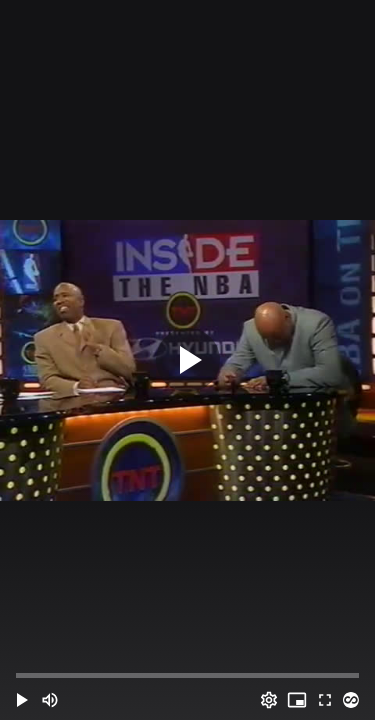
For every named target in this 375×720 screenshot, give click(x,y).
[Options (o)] (269, 700)
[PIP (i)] (297, 700)
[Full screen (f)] (325, 700)
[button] (22, 700)
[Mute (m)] (50, 700)
